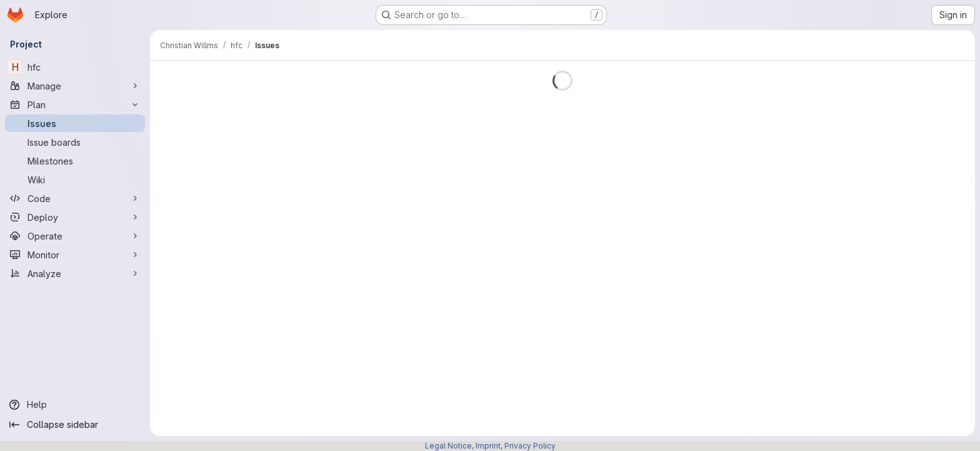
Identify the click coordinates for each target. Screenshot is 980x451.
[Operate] (75, 236)
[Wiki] (75, 180)
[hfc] (75, 67)
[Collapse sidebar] (75, 425)
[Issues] (75, 123)
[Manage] (75, 86)
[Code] (75, 198)
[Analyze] (75, 273)
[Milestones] (75, 161)
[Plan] (75, 104)
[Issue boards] (75, 142)
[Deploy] (75, 217)
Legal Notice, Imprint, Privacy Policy (490, 446)
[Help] (75, 405)
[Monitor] (75, 255)
